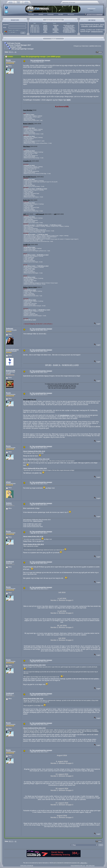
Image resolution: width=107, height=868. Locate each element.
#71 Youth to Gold (69, 26)
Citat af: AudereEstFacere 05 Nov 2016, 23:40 (36, 459)
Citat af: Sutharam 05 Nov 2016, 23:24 (34, 451)
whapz (8, 482)
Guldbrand (10, 562)
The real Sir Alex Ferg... (69, 25)
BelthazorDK (11, 371)
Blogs (56, 26)
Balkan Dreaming (38, 521)
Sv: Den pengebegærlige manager (41, 329)
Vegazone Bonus (97, 31)
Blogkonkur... (56, 29)
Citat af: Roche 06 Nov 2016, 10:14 (33, 699)
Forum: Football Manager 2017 (20, 45)
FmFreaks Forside (14, 43)
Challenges (56, 25)
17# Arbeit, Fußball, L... (69, 29)
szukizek (45, 29)
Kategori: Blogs (16, 47)
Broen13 (45, 26)
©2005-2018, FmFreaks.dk (27, 866)
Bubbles (45, 32)
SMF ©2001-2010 (90, 866)
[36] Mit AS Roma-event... (69, 28)
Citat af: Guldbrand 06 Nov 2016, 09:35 (34, 665)
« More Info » (84, 863)
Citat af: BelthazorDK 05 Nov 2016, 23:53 (35, 468)
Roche (8, 60)
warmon (45, 28)
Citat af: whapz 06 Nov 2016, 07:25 (33, 536)
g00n (45, 31)
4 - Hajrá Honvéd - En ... (69, 32)
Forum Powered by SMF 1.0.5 (78, 866)
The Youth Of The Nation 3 (69, 31)
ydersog (45, 25)
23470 (102, 24)
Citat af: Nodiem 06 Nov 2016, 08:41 (33, 544)
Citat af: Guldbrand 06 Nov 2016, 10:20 (34, 728)
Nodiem (9, 503)
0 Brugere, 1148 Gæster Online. (92, 26)
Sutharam (10, 329)
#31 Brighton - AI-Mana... (69, 30)
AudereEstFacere (12, 350)
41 (16, 52)
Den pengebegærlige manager (23, 49)
